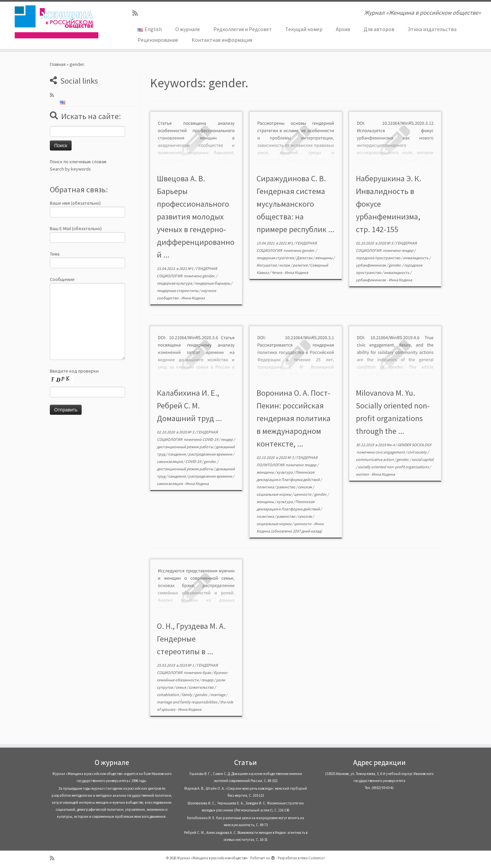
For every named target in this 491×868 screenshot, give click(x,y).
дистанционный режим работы (185, 447)
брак (207, 672)
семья (181, 687)
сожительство (202, 687)
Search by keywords (70, 169)
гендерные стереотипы (178, 291)
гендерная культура (175, 283)
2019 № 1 (187, 665)
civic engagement (390, 452)
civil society (417, 452)
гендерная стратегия (275, 258)
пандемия (177, 454)
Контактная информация (222, 40)
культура (285, 472)
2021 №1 (186, 268)
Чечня (277, 272)
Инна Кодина (193, 298)
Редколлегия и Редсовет (243, 29)
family (187, 695)
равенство (286, 487)
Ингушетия (267, 265)
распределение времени (211, 454)
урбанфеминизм (371, 265)
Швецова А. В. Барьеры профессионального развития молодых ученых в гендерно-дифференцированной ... (196, 217)
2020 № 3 (386, 243)
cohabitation (168, 695)
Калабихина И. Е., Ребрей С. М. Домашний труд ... (189, 406)
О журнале (188, 29)
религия (300, 265)
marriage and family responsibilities (187, 702)
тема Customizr (312, 858)
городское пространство (378, 258)
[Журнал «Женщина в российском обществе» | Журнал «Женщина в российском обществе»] (57, 22)
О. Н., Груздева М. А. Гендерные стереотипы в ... (191, 639)
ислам (285, 265)
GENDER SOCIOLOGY (414, 445)
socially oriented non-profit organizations (394, 467)
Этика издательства (432, 29)
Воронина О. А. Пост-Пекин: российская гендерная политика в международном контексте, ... (293, 418)
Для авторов (379, 29)
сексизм (305, 487)
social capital (423, 459)
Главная (58, 64)
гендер (408, 250)
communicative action (375, 459)
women (363, 474)
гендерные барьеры (213, 283)
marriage (218, 695)
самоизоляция (170, 461)
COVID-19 (211, 439)
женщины (324, 258)
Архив (343, 29)
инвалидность (416, 258)
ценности (303, 494)
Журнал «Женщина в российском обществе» (212, 858)
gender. (209, 276)
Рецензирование (158, 40)
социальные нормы (274, 494)
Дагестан (305, 258)
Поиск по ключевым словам (78, 162)
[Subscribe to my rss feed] (137, 13)
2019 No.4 (387, 445)
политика (266, 487)
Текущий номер (304, 29)
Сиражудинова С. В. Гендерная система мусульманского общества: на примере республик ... (295, 204)
